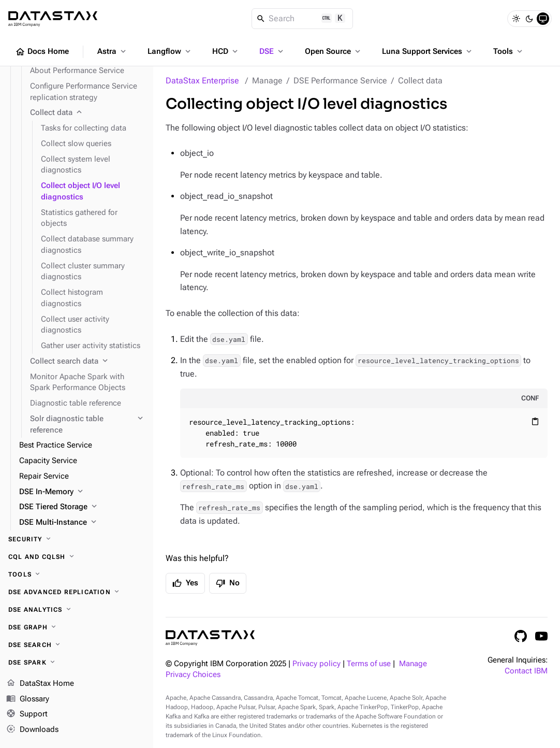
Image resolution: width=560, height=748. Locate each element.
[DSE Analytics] (77, 610)
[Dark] (529, 19)
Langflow (170, 51)
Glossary (28, 699)
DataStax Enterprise (202, 81)
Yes (185, 583)
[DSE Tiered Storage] (82, 507)
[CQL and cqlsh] (77, 557)
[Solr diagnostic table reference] (87, 425)
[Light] (516, 19)
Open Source (334, 51)
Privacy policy (316, 664)
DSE (272, 51)
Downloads (32, 730)
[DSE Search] (77, 645)
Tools (509, 51)
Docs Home (42, 52)
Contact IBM (526, 671)
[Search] (303, 19)
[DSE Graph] (77, 627)
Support (27, 715)
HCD (226, 51)
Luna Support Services (428, 51)
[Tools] (77, 574)
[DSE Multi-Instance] (82, 523)
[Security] (77, 539)
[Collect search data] (87, 362)
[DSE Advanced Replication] (77, 592)
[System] (543, 19)
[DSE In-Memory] (82, 492)
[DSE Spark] (77, 663)
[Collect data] (87, 113)
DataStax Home (40, 684)
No (228, 583)
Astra (113, 51)
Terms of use (369, 664)
